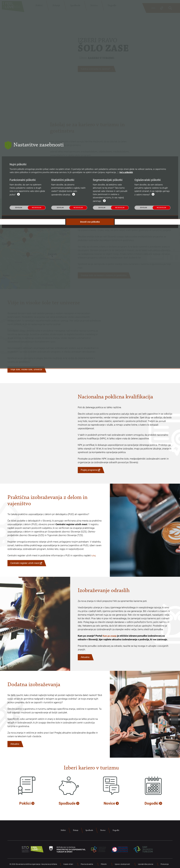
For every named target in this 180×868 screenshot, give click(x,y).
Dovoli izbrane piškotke (139, 471)
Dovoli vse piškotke (90, 471)
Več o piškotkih (127, 422)
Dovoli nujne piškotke (41, 471)
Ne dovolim (37, 457)
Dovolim (19, 457)
